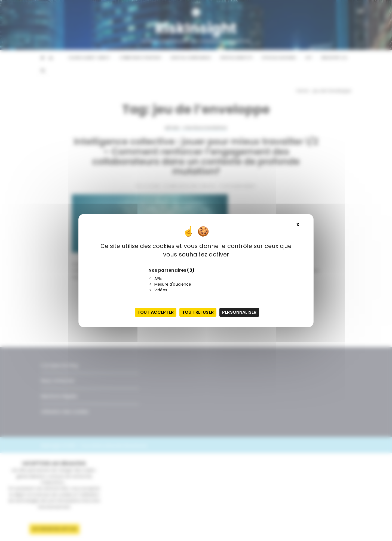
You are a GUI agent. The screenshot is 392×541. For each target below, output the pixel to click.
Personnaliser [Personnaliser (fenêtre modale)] (239, 312)
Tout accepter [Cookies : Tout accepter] (156, 312)
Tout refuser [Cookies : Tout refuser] (198, 312)
